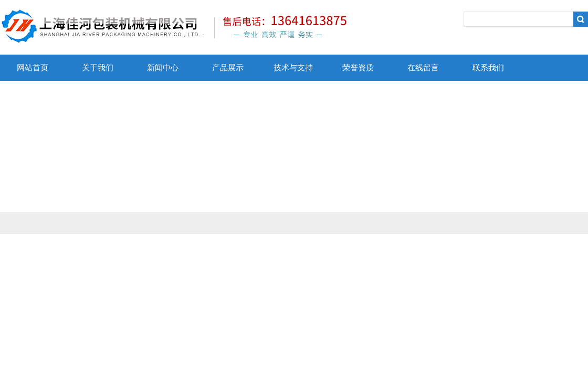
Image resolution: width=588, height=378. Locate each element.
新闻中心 (163, 68)
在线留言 (423, 68)
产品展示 (228, 68)
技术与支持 (293, 68)
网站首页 (33, 68)
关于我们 (98, 68)
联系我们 (488, 68)
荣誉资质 (358, 68)
